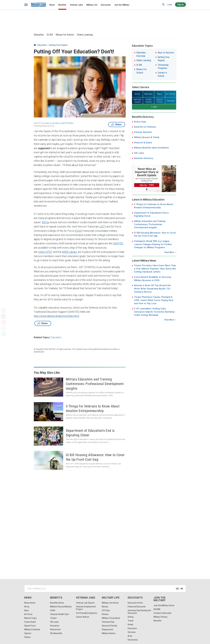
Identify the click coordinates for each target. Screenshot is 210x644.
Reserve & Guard (143, 143)
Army (27, 607)
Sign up (180, 5)
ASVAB (157, 609)
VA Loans (139, 153)
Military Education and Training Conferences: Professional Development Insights (150, 224)
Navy (27, 610)
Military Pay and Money (61, 607)
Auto (130, 636)
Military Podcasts (32, 629)
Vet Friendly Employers (87, 613)
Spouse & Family (109, 626)
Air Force (28, 614)
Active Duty (140, 122)
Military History (109, 633)
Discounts (106, 5)
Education (39, 35)
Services (132, 632)
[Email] (4, 328)
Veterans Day (108, 622)
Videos (27, 637)
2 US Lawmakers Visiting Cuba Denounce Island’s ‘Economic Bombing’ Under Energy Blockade (154, 312)
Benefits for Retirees (145, 127)
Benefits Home (57, 603)
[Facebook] (4, 310)
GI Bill (50, 35)
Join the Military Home (164, 605)
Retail (130, 624)
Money (105, 607)
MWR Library (69, 252)
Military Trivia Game (111, 618)
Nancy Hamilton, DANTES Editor (59, 123)
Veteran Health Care (60, 614)
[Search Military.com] (105, 589)
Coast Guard (30, 622)
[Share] (4, 334)
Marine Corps (30, 618)
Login (170, 4)
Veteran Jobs (76, 5)
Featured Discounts (137, 607)
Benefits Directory (144, 158)
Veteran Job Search (85, 603)
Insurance (55, 626)
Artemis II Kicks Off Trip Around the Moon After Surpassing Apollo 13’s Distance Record (152, 289)
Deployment (107, 629)
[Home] (35, 45)
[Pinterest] (4, 322)
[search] (164, 5)
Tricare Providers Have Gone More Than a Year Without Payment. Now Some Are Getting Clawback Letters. (155, 269)
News (52, 5)
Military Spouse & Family (147, 137)
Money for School (65, 35)
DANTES (118, 243)
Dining (131, 617)
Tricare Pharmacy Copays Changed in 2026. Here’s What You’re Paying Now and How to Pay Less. (154, 300)
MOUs (45, 222)
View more (169, 252)
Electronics (133, 640)
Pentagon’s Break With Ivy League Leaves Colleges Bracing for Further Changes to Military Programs (153, 244)
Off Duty (106, 610)
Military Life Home (110, 603)
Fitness (105, 614)
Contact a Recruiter (163, 613)
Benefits (62, 5)
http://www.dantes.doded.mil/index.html (56, 316)
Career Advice (83, 617)
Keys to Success (166, 53)
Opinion (28, 633)
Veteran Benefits (143, 132)
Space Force (30, 626)
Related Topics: (42, 337)
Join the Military (122, 5)
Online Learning (85, 35)
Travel (131, 621)
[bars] (26, 5)
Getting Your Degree (58, 45)
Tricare (53, 618)
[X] (4, 316)
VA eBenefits (56, 633)
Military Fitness (160, 617)
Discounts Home (135, 603)
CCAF (79, 231)
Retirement (55, 629)
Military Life (92, 5)
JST (102, 227)
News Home (30, 603)
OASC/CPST (45, 252)
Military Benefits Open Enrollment (151, 148)
